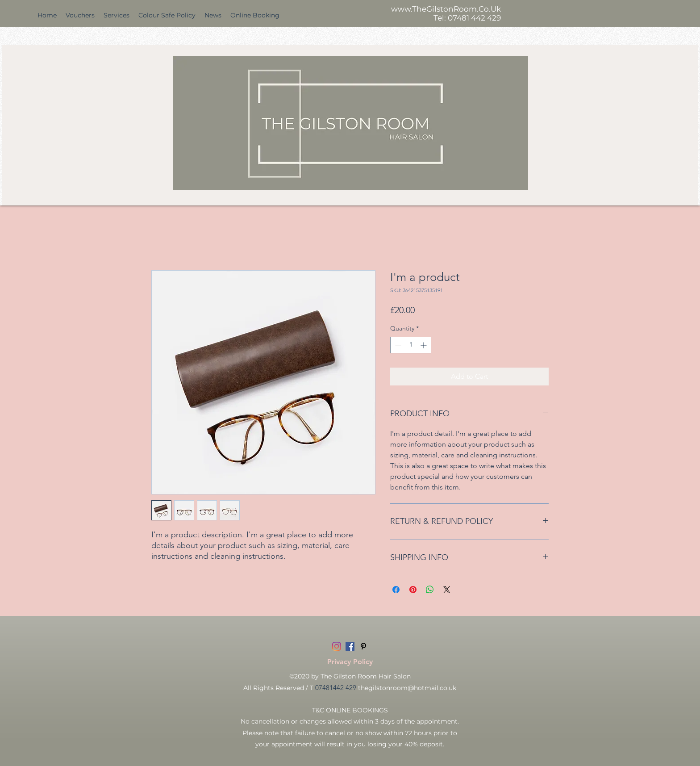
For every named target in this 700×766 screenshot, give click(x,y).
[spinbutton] (411, 345)
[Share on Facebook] (396, 590)
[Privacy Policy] (350, 662)
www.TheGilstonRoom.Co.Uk (446, 9)
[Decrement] (397, 345)
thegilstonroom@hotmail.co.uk (407, 688)
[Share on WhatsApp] (430, 590)
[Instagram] (337, 646)
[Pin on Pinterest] (413, 590)
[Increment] (424, 345)
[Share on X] (447, 590)
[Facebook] (350, 646)
